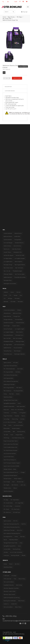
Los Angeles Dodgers (9, 332)
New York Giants (19, 268)
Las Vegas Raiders (8, 258)
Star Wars (12, 394)
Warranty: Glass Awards (9, 594)
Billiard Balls (7, 428)
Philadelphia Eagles (17, 271)
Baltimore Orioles (17, 313)
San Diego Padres (8, 345)
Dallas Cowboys (7, 246)
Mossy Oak (6, 410)
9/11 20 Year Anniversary (16, 552)
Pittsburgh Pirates (20, 341)
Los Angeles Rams (8, 262)
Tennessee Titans (8, 280)
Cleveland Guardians (9, 323)
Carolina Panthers (8, 240)
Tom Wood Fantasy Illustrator (11, 450)
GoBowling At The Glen (9, 385)
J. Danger (22, 472)
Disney (5, 394)
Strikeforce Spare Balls (9, 406)
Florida (5, 295)
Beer (14, 432)
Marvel (18, 394)
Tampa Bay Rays (8, 351)
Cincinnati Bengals (8, 243)
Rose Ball (17, 416)
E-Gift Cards (6, 576)
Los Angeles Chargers (20, 258)
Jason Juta (23, 485)
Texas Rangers (17, 351)
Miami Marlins (19, 332)
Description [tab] (8, 87)
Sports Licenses (7, 363)
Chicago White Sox (8, 320)
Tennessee (20, 302)
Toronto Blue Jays (8, 354)
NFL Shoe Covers (15, 509)
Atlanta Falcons (18, 233)
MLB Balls (18, 372)
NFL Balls (16, 363)
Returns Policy (22, 579)
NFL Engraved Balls (8, 372)
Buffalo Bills (17, 236)
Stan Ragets (6, 485)
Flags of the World (8, 416)
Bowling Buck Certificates (10, 601)
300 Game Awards (18, 425)
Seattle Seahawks (8, 277)
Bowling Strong (21, 432)
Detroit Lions (7, 249)
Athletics (19, 310)
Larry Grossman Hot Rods (10, 454)
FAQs (15, 579)
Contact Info (14, 604)
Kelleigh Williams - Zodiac (10, 469)
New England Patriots (20, 265)
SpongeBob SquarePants (10, 403)
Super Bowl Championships (10, 366)
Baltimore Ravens (8, 236)
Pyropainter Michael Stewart (10, 475)
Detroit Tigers (7, 326)
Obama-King (15, 419)
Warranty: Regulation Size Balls (11, 588)
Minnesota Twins (19, 335)
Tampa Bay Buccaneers (20, 277)
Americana (6, 413)
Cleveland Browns (19, 243)
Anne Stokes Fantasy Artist (18, 438)
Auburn (12, 292)
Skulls (10, 425)
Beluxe (15, 488)
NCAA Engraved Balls (9, 388)
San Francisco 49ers (20, 274)
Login (16, 2)
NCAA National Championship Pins (12, 533)
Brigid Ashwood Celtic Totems (11, 441)
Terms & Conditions (8, 607)
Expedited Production (9, 585)
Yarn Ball (6, 435)
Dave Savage (7, 482)
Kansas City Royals (8, 329)
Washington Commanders (10, 284)
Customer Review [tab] (10, 91)
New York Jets (7, 271)
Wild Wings (6, 438)
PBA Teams (19, 388)
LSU (5, 298)
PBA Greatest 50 (7, 391)
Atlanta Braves (7, 313)
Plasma (23, 416)
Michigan (10, 298)
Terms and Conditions (9, 582)
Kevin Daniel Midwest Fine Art (11, 472)
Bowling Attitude (15, 555)
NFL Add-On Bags (8, 506)
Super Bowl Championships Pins (11, 524)
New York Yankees (17, 338)
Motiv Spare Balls (21, 406)
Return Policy (18, 607)
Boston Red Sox (7, 316)
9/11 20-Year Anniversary (10, 422)
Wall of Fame (21, 601)
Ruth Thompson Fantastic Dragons (12, 463)
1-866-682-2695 (10, 616)
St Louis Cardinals (18, 348)
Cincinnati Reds (19, 320)
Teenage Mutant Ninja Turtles (10, 400)
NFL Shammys (7, 512)
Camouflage (7, 419)
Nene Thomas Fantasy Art (10, 460)
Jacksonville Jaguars (9, 255)
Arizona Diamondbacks (9, 310)
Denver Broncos (17, 246)
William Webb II (18, 479)
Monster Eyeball (16, 428)
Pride (5, 425)
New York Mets (7, 338)
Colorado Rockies (20, 323)
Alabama (6, 292)
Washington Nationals (19, 354)
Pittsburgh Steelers (8, 274)
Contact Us (6, 604)
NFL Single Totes (7, 19)
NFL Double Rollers (8, 503)
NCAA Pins (20, 530)
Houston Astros (16, 326)
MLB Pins (24, 524)
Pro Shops (14, 576)
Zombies (22, 419)
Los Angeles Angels (19, 329)
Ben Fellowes (15, 485)
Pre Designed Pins (8, 537)
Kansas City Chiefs (20, 255)
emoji (19, 403)
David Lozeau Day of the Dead (11, 444)
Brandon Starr (20, 482)
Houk (13, 482)
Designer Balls (19, 435)
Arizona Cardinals (8, 233)
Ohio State (13, 302)
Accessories (17, 506)
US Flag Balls (22, 413)
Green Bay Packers (16, 249)
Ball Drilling (19, 585)
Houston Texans (7, 252)
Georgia (16, 295)
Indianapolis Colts (18, 252)
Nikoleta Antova (7, 488)
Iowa (21, 295)
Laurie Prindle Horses (9, 457)
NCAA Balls (20, 369)
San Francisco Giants (19, 345)
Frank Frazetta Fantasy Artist (10, 447)
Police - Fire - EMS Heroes (17, 410)
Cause (12, 435)
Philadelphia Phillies (8, 341)
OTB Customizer (7, 579)
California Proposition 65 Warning (12, 598)
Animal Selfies (7, 432)
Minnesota (17, 298)
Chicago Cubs (17, 316)
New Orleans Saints (8, 268)
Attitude (20, 422)
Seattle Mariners (7, 348)
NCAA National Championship (11, 381)
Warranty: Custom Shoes (9, 591)
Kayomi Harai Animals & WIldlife (11, 466)
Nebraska (6, 302)
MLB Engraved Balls (8, 378)
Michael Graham (8, 479)
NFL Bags (6, 500)
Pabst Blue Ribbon (8, 397)
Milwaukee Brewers (8, 335)
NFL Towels (6, 509)
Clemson (18, 292)
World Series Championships (10, 375)
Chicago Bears (18, 240)
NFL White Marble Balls (9, 369)
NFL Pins (15, 521)
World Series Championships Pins (12, 527)
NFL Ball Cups (17, 512)
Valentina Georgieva (8, 491)
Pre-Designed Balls (18, 391)
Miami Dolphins (18, 262)
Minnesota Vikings (8, 265)
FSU (10, 295)
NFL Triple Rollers (15, 500)
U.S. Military (14, 413)
